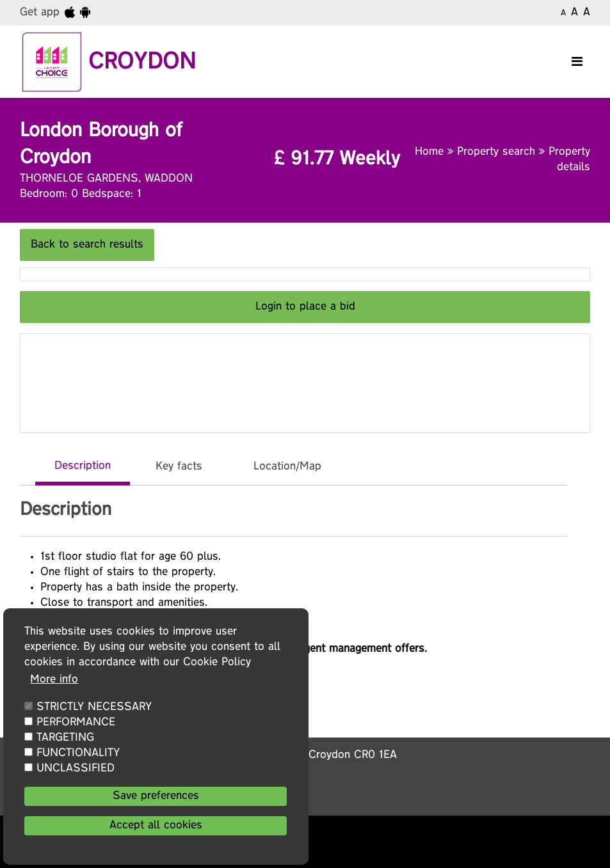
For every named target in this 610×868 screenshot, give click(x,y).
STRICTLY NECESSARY (94, 707)
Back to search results (87, 245)
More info (54, 680)
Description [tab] (83, 466)
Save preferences (156, 796)
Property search (498, 152)
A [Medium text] (574, 13)
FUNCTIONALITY (78, 754)
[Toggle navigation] (577, 62)
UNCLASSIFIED (76, 769)
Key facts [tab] (179, 467)
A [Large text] (587, 13)
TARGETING (65, 738)
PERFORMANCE (76, 723)
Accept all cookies (156, 826)
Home (431, 152)
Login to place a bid (305, 307)
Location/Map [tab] (287, 467)
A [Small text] (563, 13)
